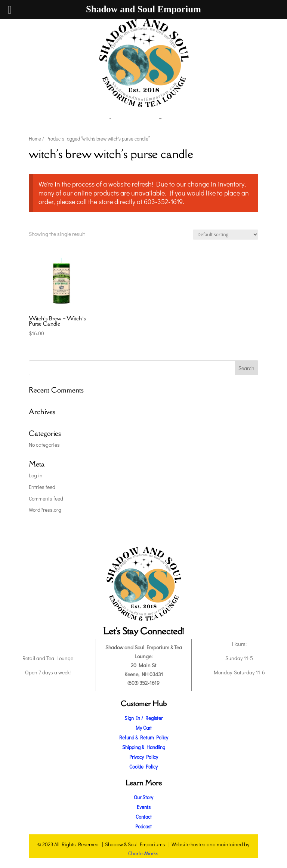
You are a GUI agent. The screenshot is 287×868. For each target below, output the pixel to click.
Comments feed (46, 498)
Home (35, 139)
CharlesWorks (143, 853)
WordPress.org (45, 510)
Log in (36, 475)
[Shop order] (226, 235)
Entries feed (42, 487)
